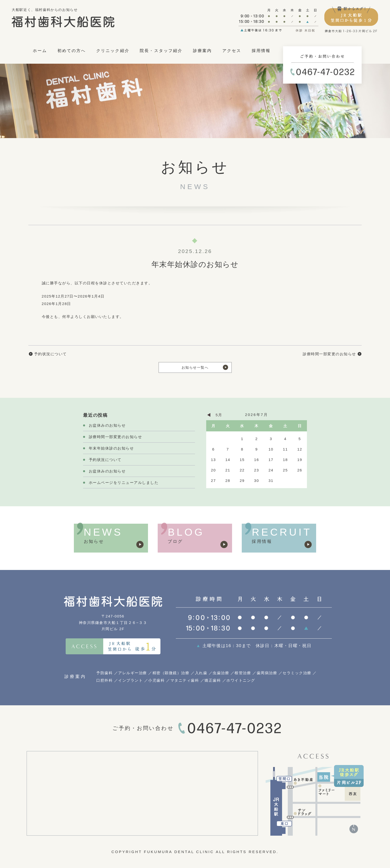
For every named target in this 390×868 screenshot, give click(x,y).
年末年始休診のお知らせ (111, 448)
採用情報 (261, 51)
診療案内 (203, 51)
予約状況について (50, 354)
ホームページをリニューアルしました (124, 483)
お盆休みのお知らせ (107, 425)
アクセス (232, 51)
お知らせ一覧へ (195, 367)
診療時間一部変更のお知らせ (329, 354)
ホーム (40, 51)
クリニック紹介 (113, 51)
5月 (219, 415)
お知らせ (94, 541)
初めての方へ (72, 51)
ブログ (175, 541)
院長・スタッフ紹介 (161, 51)
